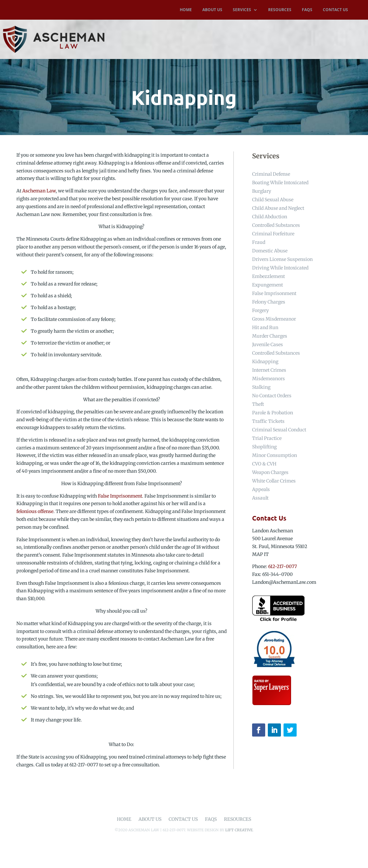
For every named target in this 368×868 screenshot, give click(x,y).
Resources (238, 819)
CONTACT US (335, 10)
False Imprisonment (120, 496)
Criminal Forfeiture (273, 234)
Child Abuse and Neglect (278, 208)
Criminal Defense (271, 174)
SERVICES (242, 10)
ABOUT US (212, 10)
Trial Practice (267, 438)
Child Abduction (270, 217)
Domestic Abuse (270, 251)
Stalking (261, 387)
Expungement (267, 285)
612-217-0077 (283, 566)
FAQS (307, 10)
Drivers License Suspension (282, 259)
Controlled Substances (276, 225)
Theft (258, 404)
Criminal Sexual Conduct (279, 430)
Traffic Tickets (268, 421)
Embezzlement (268, 276)
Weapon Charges (270, 472)
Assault (260, 498)
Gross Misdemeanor (274, 319)
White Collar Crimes (274, 481)
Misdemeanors (268, 379)
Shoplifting (264, 447)
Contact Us (183, 819)
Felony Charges (269, 302)
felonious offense (35, 511)
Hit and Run (265, 327)
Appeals (261, 489)
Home (124, 819)
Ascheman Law (39, 191)
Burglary (262, 191)
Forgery (260, 310)
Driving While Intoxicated (280, 268)
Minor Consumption (275, 455)
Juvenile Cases (267, 345)
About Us (150, 819)
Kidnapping (265, 362)
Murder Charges (270, 336)
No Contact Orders (272, 396)
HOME (186, 10)
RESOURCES (280, 10)
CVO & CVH (264, 464)
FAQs (211, 819)
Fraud (259, 242)
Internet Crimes (269, 370)
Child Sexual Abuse (273, 200)
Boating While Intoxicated (280, 183)
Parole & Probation (273, 413)
